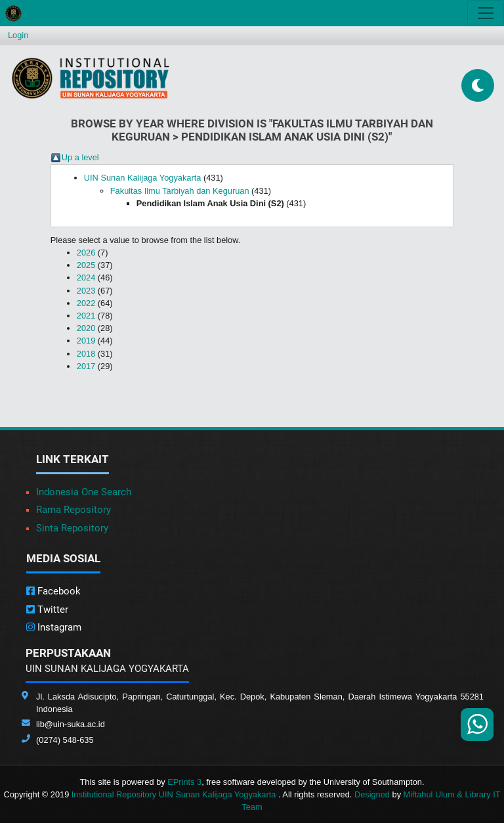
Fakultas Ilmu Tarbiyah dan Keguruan (180, 191)
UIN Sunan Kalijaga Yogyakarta (143, 178)
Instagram (54, 627)
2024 (86, 278)
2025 (86, 265)
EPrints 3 (184, 782)
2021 (86, 316)
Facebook (53, 591)
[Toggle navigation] (486, 13)
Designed (372, 794)
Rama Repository (73, 510)
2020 (86, 328)
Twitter (47, 610)
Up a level (80, 157)
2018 (86, 354)
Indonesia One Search (84, 492)
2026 (86, 253)
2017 (86, 366)
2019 (86, 341)
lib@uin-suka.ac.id (71, 724)
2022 (86, 303)
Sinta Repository (72, 528)
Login (18, 35)
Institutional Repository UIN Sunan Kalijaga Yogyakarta (175, 794)
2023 (86, 291)
